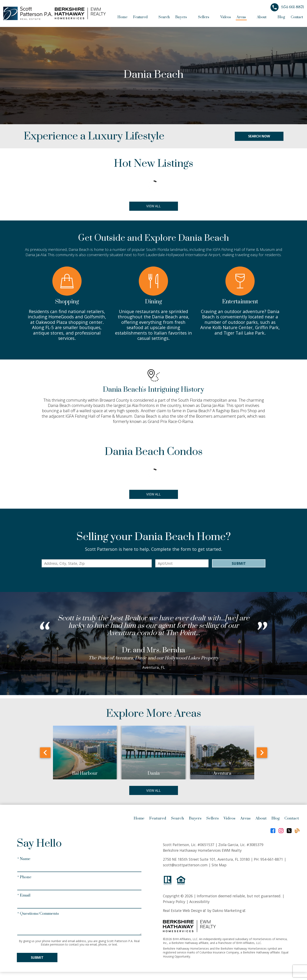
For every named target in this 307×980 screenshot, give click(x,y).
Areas (245, 820)
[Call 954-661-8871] (287, 7)
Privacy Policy (174, 903)
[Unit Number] (182, 565)
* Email (24, 897)
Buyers (195, 820)
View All (153, 206)
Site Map (219, 867)
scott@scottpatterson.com (185, 867)
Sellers (213, 820)
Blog (281, 17)
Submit (239, 565)
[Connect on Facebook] (273, 832)
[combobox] (97, 565)
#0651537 (206, 846)
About (261, 820)
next (262, 754)
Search (164, 17)
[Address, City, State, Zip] (97, 565)
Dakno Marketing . (229, 912)
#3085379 (255, 846)
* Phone (24, 879)
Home (122, 17)
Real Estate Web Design (184, 912)
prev (45, 754)
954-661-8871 (272, 861)
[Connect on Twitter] (289, 832)
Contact (297, 17)
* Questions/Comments (38, 915)
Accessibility (199, 903)
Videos (226, 17)
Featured (158, 820)
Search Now (259, 136)
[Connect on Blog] (297, 832)
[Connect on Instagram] (281, 832)
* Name (24, 861)
